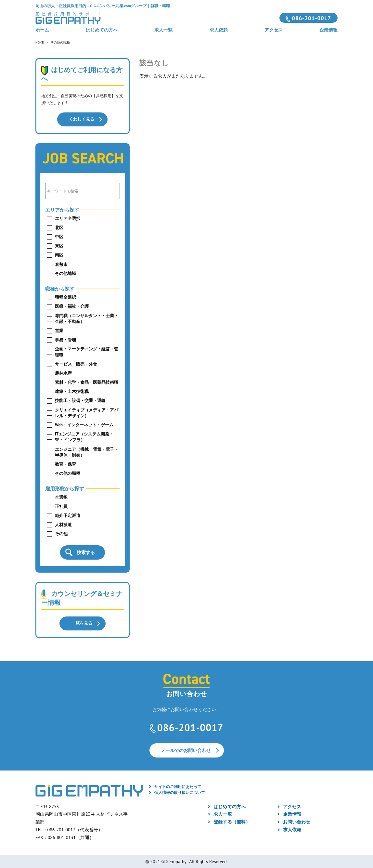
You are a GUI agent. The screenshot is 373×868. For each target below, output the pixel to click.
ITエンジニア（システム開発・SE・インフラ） (84, 437)
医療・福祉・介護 (72, 306)
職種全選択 (65, 297)
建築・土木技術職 (72, 391)
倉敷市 (61, 264)
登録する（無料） (232, 821)
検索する (86, 552)
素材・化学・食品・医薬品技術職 (87, 382)
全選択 (61, 497)
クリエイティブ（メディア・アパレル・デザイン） (87, 413)
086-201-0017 (311, 18)
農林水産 (63, 373)
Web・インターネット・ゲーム (84, 425)
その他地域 (65, 273)
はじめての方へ (102, 30)
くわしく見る (82, 119)
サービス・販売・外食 (76, 364)
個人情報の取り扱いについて (180, 792)
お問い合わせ (297, 821)
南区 (59, 255)
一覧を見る (82, 623)
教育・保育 (65, 464)
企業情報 (328, 30)
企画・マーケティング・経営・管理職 (87, 351)
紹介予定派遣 (68, 515)
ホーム (42, 30)
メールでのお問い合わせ (186, 750)
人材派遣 (63, 524)
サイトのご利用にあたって (178, 786)
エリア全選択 (68, 218)
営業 (59, 330)
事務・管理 (65, 339)
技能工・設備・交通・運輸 (80, 400)
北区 (59, 227)
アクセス (274, 30)
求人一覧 (163, 30)
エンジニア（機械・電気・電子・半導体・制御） (87, 452)
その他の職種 (68, 473)
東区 (59, 246)
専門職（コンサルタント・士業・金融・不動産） (87, 318)
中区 (59, 236)
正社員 (61, 506)
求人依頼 (219, 30)
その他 (61, 533)
